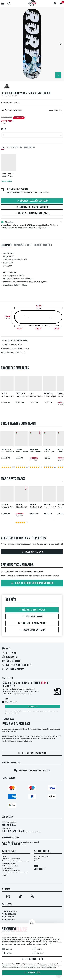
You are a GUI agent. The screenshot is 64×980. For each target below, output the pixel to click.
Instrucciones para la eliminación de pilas (15, 873)
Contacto (5, 875)
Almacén (37, 859)
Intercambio (10, 657)
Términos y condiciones (9, 911)
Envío (6, 649)
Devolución (9, 653)
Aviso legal (7, 904)
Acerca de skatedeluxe (41, 856)
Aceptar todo (32, 973)
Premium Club (8, 719)
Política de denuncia (8, 920)
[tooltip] (61, 110)
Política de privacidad (9, 914)
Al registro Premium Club (32, 753)
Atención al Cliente (13, 669)
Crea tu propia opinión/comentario (32, 583)
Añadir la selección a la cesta (32, 201)
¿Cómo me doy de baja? (12, 713)
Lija (3, 148)
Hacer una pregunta (32, 552)
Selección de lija (14, 148)
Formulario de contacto (33, 832)
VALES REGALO (40, 869)
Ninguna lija (29, 148)
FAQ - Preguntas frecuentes (16, 665)
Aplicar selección (32, 959)
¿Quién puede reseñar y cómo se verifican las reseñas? (23, 571)
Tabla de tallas (11, 661)
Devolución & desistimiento (11, 859)
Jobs (36, 861)
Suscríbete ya (33, 707)
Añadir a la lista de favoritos (32, 207)
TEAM (36, 866)
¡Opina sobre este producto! (10, 102)
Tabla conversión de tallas (10, 866)
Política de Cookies (8, 917)
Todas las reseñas (8, 868)
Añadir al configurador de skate (32, 213)
